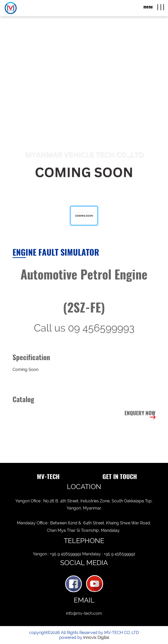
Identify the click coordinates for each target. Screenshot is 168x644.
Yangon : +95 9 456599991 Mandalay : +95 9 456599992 (84, 554)
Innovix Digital (96, 637)
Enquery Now (140, 413)
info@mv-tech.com (84, 613)
